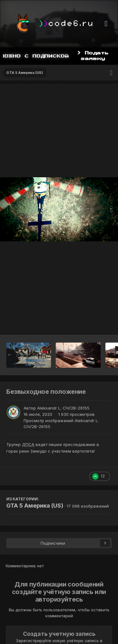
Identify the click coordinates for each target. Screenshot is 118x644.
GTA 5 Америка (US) (35, 506)
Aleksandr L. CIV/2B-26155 (63, 408)
